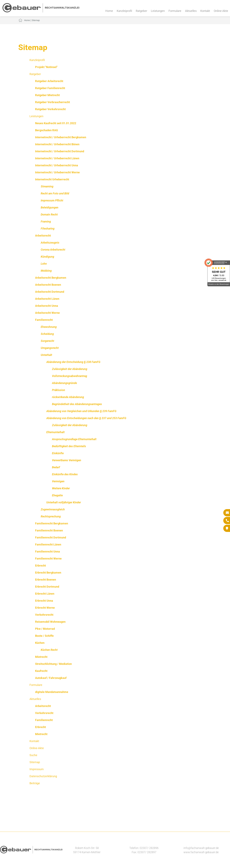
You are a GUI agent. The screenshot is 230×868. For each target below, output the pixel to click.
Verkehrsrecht (44, 615)
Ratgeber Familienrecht (50, 88)
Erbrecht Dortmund (47, 587)
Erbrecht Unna (44, 601)
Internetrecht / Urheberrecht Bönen (57, 144)
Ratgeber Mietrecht (47, 95)
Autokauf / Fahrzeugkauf (51, 678)
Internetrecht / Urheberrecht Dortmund (60, 151)
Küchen (40, 643)
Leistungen (158, 11)
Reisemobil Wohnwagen (50, 622)
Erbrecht (40, 566)
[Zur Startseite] (41, 11)
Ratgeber (141, 11)
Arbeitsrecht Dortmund (50, 292)
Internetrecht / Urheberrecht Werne (57, 172)
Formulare (175, 11)
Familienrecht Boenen (49, 530)
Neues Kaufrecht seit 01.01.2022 (56, 123)
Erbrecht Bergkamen (48, 573)
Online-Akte (221, 11)
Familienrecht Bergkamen (52, 523)
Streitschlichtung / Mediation (53, 664)
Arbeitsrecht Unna (47, 306)
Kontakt (205, 11)
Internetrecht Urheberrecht (52, 179)
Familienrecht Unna (48, 551)
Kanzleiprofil (124, 11)
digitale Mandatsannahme (52, 692)
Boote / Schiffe (44, 636)
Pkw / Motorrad (45, 629)
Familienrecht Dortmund (51, 537)
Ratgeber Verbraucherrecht (53, 102)
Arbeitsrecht (43, 236)
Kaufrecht (41, 671)
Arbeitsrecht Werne (47, 313)
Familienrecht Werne (48, 559)
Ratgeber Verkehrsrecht (50, 109)
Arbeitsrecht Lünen (47, 299)
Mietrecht (41, 657)
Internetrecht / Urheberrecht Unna (57, 165)
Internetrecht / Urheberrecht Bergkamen (61, 137)
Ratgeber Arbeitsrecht (49, 81)
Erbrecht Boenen (46, 580)
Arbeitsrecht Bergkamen (51, 278)
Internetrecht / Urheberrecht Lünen (57, 158)
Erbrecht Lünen (45, 594)
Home (109, 11)
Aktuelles (191, 11)
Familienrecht (44, 320)
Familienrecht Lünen (48, 544)
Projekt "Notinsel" (46, 67)
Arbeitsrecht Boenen (48, 285)
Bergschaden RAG (46, 130)
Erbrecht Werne (45, 608)
